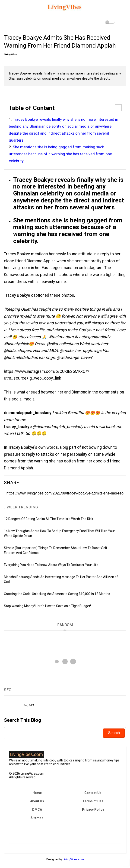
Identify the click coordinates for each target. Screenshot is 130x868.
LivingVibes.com (73, 859)
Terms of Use (93, 801)
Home (37, 793)
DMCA (37, 809)
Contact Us (93, 793)
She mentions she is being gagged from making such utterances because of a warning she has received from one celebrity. (60, 154)
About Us (37, 801)
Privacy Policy (93, 809)
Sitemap (37, 818)
